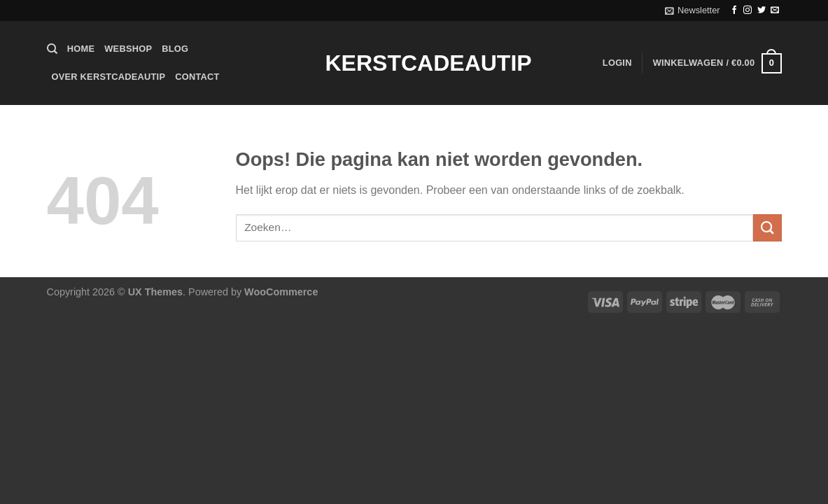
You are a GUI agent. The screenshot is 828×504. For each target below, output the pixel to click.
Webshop (128, 49)
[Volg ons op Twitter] (762, 10)
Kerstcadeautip (414, 63)
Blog (175, 49)
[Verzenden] (767, 228)
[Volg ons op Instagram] (748, 10)
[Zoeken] (52, 49)
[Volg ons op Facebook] (734, 10)
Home (81, 49)
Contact (197, 77)
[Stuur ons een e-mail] (775, 10)
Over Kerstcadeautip (109, 77)
